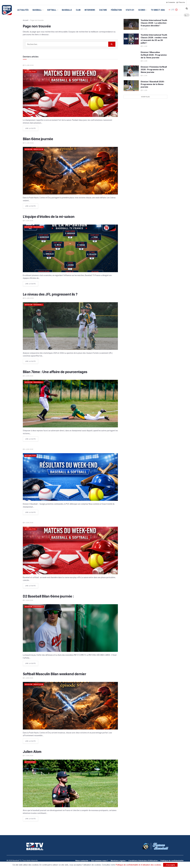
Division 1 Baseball (34, 227)
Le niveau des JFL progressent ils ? (50, 294)
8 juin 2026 (28, 449)
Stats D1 (130, 10)
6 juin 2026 (28, 522)
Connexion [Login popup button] (171, 2)
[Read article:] (70, 93)
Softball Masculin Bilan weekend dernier (55, 673)
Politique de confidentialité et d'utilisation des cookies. (139, 865)
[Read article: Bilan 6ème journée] (70, 171)
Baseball (37, 10)
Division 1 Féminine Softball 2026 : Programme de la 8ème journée (154, 69)
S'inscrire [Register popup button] (181, 2)
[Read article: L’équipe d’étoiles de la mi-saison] (70, 248)
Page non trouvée (37, 20)
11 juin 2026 (28, 220)
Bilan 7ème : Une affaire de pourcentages (55, 372)
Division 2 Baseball (34, 606)
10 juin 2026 (28, 298)
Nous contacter (82, 860)
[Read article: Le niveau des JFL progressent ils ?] (70, 326)
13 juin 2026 (28, 65)
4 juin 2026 (28, 755)
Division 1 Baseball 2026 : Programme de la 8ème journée (153, 84)
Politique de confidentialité (172, 860)
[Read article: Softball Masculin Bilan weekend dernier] (70, 705)
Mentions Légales (118, 860)
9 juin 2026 (28, 376)
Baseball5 (67, 10)
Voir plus (145, 97)
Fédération (116, 10)
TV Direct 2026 (158, 10)
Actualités (23, 10)
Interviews (90, 10)
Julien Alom (32, 751)
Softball (52, 10)
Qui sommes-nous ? (100, 860)
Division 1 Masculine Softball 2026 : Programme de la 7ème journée (154, 55)
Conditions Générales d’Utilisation (143, 860)
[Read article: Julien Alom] (70, 783)
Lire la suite (32, 128)
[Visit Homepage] (7, 10)
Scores (142, 10)
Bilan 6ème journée (38, 139)
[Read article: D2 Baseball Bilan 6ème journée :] (70, 628)
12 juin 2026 (28, 143)
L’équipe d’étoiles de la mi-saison (49, 216)
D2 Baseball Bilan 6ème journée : (48, 596)
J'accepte (170, 865)
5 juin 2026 (28, 600)
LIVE (173, 10)
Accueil (26, 20)
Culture (103, 10)
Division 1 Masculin (34, 149)
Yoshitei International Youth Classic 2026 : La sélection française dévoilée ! (154, 23)
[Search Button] (187, 9)
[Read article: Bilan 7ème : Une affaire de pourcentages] (70, 403)
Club (78, 10)
